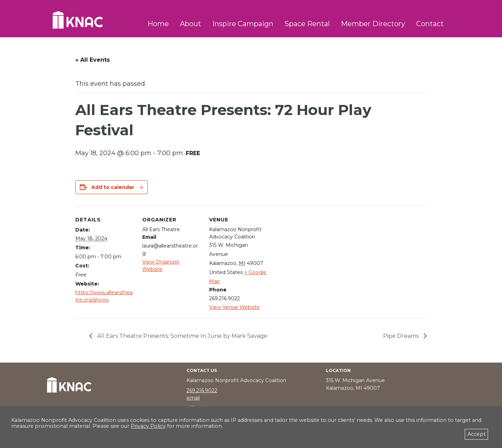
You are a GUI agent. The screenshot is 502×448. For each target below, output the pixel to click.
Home (158, 24)
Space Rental (307, 24)
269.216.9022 (202, 390)
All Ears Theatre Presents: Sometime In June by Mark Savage (182, 336)
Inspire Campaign (243, 24)
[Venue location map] (313, 253)
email (193, 398)
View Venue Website (234, 307)
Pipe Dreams (402, 336)
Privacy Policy (148, 426)
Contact (430, 24)
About (191, 24)
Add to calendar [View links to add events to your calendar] (113, 187)
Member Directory (373, 24)
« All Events (93, 60)
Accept (477, 434)
